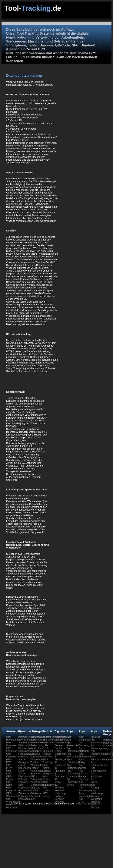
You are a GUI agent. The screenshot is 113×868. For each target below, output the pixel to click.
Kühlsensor (49, 774)
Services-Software (60, 789)
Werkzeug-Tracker (97, 795)
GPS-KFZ (9, 761)
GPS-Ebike (9, 783)
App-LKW (81, 755)
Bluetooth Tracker (48, 752)
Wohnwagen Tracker (37, 761)
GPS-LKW (9, 772)
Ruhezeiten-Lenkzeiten (37, 750)
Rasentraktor (25, 790)
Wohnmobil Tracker (37, 766)
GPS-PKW (9, 766)
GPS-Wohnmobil (12, 795)
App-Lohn (70, 738)
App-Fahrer (82, 766)
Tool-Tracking (96, 806)
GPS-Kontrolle (11, 789)
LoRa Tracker (47, 747)
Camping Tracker (35, 789)
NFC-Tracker (47, 789)
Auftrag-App (95, 789)
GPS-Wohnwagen (13, 800)
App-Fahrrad (83, 772)
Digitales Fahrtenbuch (37, 755)
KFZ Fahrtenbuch (37, 778)
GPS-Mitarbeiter (12, 806)
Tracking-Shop (48, 764)
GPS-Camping (11, 755)
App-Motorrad (84, 750)
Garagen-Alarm (23, 764)
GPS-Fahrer (10, 778)
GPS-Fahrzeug (11, 750)
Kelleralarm (25, 768)
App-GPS (81, 800)
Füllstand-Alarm (24, 758)
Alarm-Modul (46, 769)
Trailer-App (95, 783)
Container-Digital (60, 750)
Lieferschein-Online (74, 783)
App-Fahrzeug (84, 744)
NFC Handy (46, 795)
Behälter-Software (60, 800)
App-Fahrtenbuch (86, 783)
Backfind (35, 796)
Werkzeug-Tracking (97, 800)
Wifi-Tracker (47, 778)
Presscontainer (27, 799)
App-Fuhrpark (84, 778)
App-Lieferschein (73, 772)
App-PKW (82, 761)
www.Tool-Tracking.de (89, 804)
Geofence (36, 793)
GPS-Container (12, 744)
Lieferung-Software (60, 795)
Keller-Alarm (22, 772)
